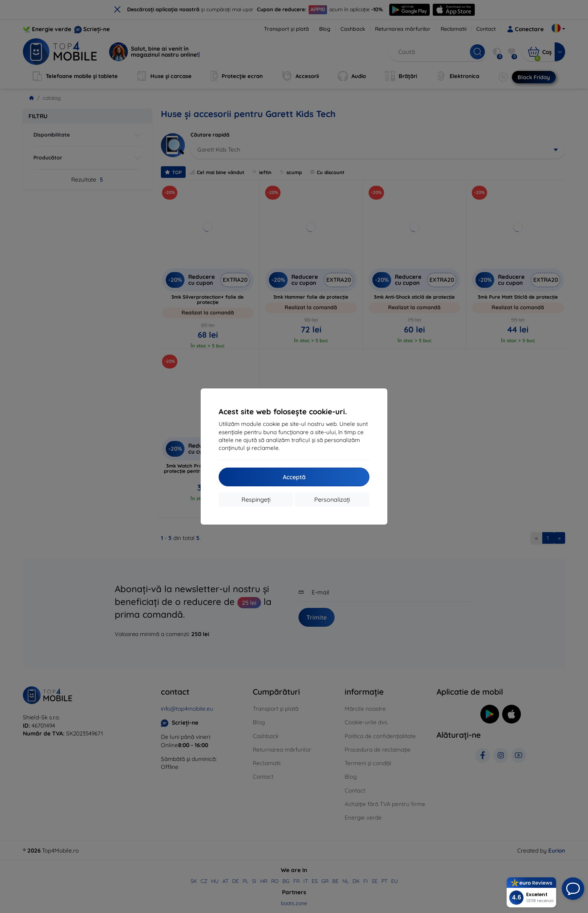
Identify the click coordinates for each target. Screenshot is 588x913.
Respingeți (256, 499)
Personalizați (332, 499)
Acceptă (294, 477)
